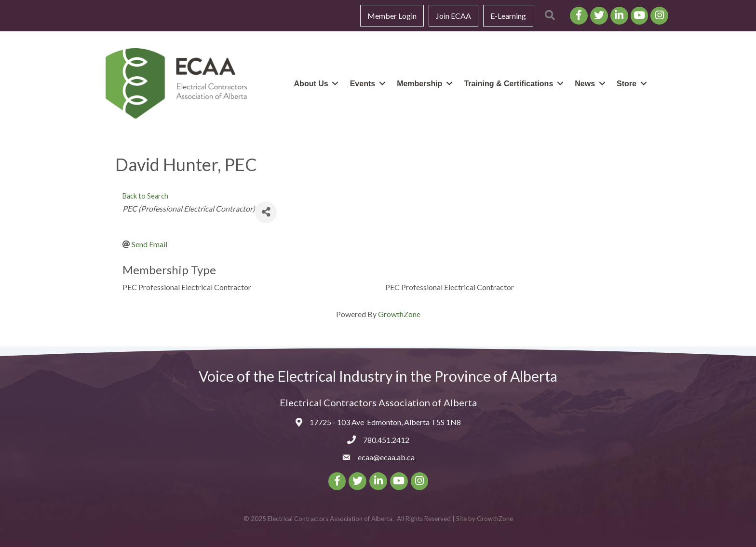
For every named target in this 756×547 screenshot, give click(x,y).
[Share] (266, 212)
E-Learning (508, 16)
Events (363, 84)
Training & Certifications (508, 84)
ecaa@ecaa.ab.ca (386, 457)
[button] (550, 16)
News (585, 84)
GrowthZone (399, 314)
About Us (311, 84)
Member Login (392, 16)
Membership (419, 84)
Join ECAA (453, 16)
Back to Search (145, 196)
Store (627, 84)
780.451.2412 (386, 440)
